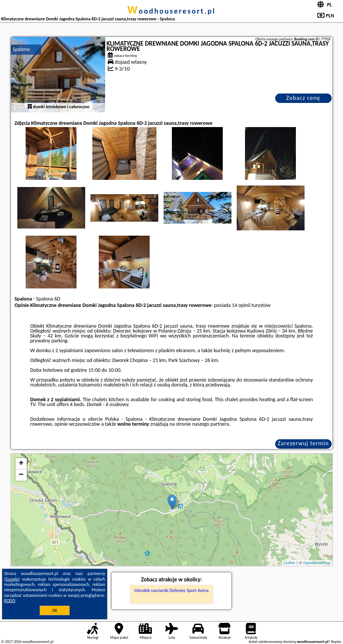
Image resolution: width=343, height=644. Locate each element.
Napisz (336, 642)
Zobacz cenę (303, 98)
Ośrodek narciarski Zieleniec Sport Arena (172, 590)
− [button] (21, 475)
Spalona (21, 49)
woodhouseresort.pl (171, 11)
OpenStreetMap (317, 563)
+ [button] (21, 464)
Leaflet (289, 563)
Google (12, 579)
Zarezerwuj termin (303, 443)
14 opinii (241, 305)
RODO (10, 601)
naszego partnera (211, 424)
